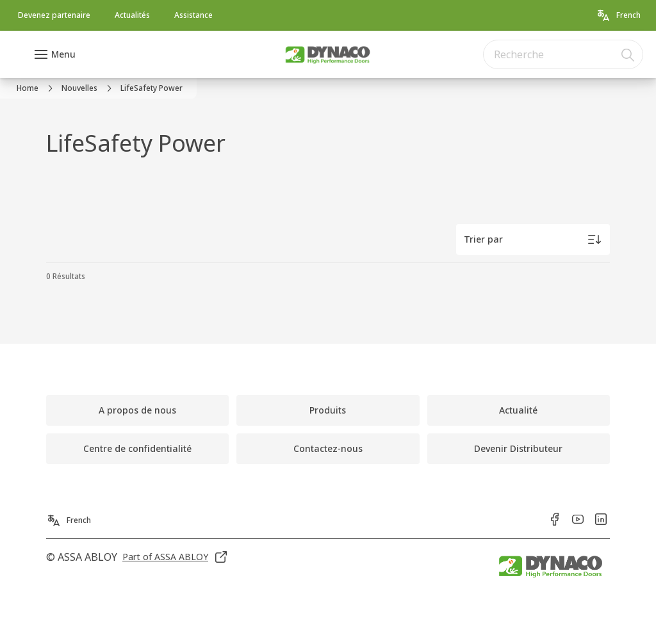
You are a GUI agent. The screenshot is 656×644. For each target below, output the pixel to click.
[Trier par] (533, 239)
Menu (63, 54)
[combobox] (563, 54)
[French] (618, 15)
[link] (54, 15)
